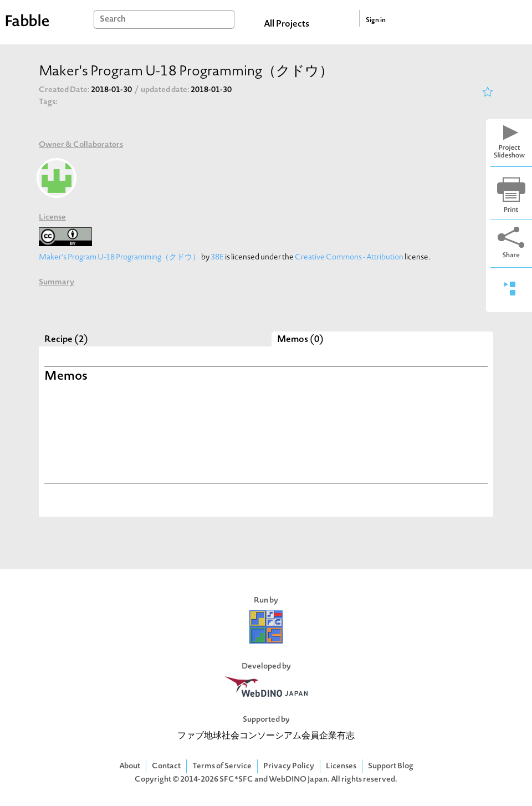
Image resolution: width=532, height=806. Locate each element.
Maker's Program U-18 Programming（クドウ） (119, 257)
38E (217, 257)
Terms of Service (222, 766)
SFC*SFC (236, 780)
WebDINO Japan (298, 780)
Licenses (341, 766)
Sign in (376, 21)
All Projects (287, 24)
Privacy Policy (289, 766)
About (130, 766)
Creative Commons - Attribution (349, 257)
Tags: (48, 102)
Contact (166, 766)
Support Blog (391, 766)
